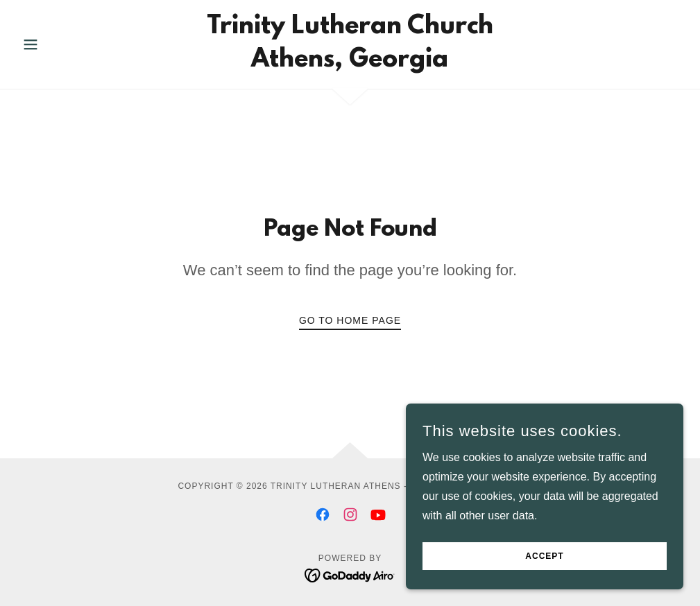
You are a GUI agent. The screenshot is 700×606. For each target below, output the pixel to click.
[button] (67, 44)
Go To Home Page (350, 320)
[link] (350, 63)
